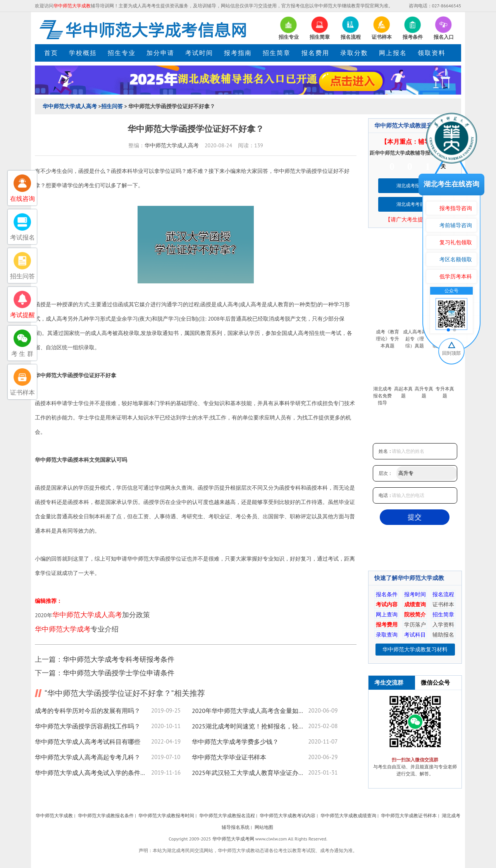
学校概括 (83, 53)
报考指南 (238, 53)
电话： (386, 495)
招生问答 (112, 106)
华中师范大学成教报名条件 (106, 815)
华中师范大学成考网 (233, 839)
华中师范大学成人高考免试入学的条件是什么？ (93, 773)
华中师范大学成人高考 (70, 106)
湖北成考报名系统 (415, 186)
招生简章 (277, 53)
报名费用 (315, 53)
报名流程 (443, 594)
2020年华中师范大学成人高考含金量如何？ (250, 711)
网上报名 (393, 53)
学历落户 (415, 625)
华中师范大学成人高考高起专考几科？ (88, 757)
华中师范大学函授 (295, 171)
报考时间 (415, 594)
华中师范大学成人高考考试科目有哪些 (88, 742)
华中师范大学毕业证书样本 (229, 757)
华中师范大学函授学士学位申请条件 (119, 673)
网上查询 (387, 614)
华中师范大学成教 (54, 815)
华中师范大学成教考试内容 (288, 815)
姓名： (386, 451)
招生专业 (122, 53)
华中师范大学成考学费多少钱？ (235, 742)
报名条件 (387, 594)
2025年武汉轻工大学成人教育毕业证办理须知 (250, 773)
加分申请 (160, 53)
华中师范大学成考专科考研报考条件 (119, 659)
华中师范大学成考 (63, 629)
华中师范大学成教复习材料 (415, 649)
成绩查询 (415, 604)
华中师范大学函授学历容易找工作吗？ (88, 726)
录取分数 (354, 53)
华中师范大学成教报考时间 (166, 815)
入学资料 (443, 625)
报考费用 (387, 625)
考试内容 (387, 604)
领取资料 (432, 53)
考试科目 (415, 635)
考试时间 (199, 53)
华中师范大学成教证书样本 (409, 815)
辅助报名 (443, 635)
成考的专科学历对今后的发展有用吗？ (88, 711)
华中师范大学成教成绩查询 (348, 815)
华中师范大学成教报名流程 (227, 815)
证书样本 (443, 604)
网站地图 (264, 827)
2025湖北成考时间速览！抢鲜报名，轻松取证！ (250, 726)
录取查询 (387, 635)
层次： (386, 473)
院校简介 (415, 614)
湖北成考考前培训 (415, 204)
